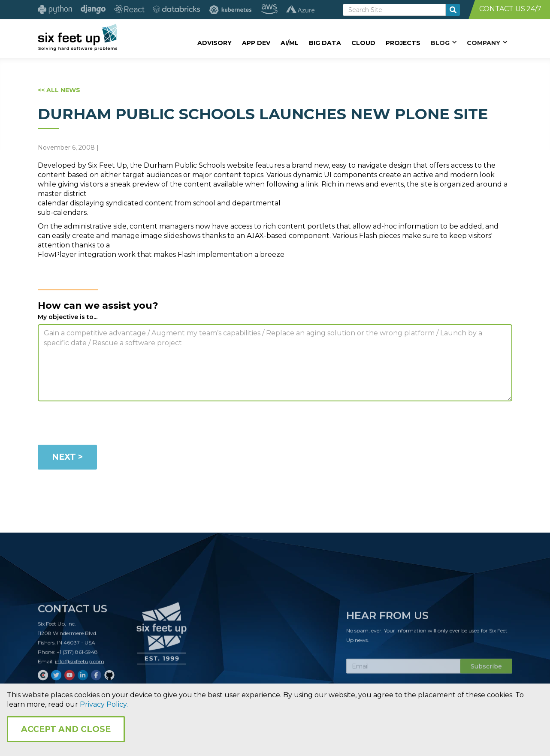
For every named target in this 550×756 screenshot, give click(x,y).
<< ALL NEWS (59, 90)
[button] (444, 42)
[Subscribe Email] (403, 670)
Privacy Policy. (104, 704)
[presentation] (103, 425)
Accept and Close (66, 729)
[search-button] (453, 10)
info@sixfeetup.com (80, 665)
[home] (77, 37)
